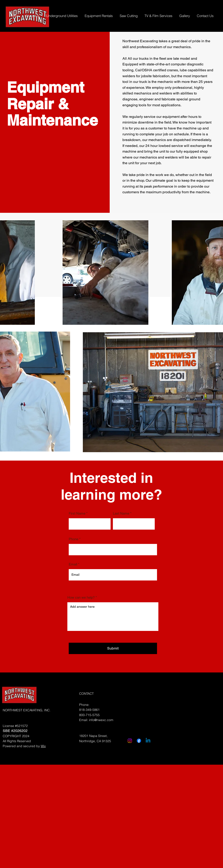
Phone (73, 539)
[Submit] (113, 648)
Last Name (121, 513)
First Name (77, 513)
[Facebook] (139, 741)
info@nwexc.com (101, 720)
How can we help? (81, 597)
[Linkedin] (148, 741)
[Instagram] (130, 741)
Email (73, 564)
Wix (43, 746)
